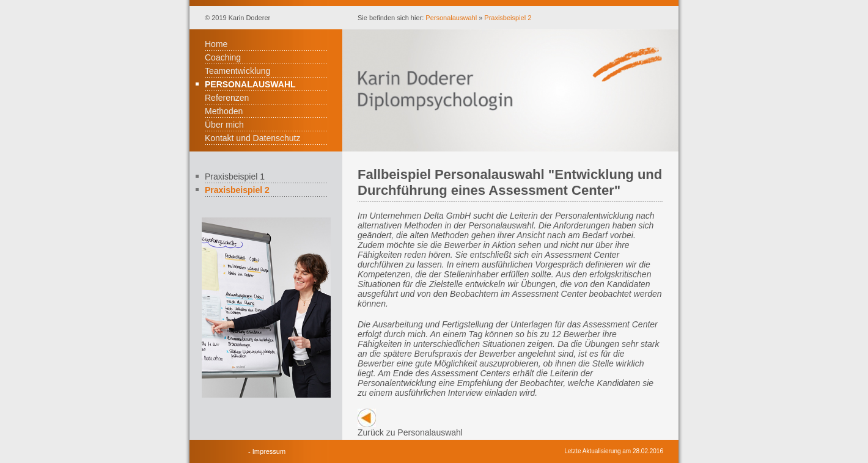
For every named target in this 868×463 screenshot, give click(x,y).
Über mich (224, 125)
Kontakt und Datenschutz (252, 138)
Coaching (223, 57)
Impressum (269, 451)
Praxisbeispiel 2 (508, 18)
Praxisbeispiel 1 (235, 177)
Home (216, 44)
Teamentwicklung (237, 71)
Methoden (224, 111)
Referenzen (227, 98)
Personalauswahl (451, 18)
